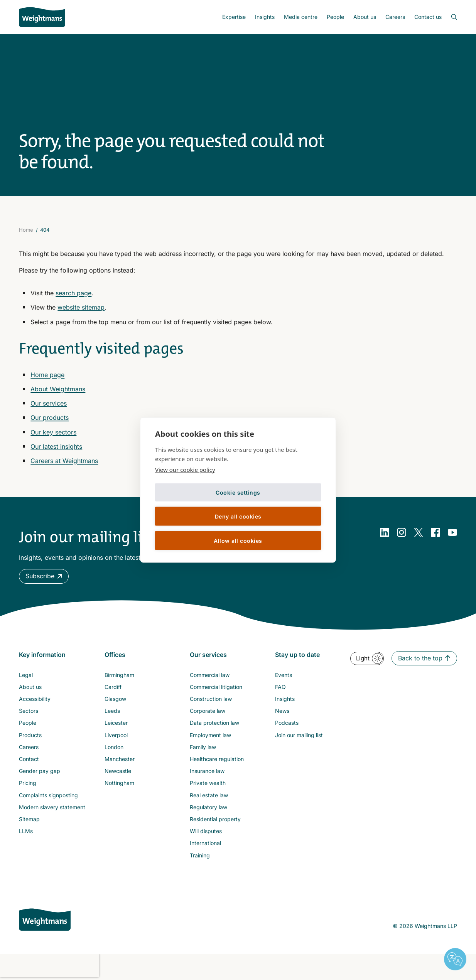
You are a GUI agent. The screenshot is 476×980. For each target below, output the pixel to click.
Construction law (211, 699)
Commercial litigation (216, 687)
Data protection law (214, 723)
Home (26, 230)
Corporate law (208, 711)
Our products (50, 418)
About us (365, 17)
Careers (395, 17)
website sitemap (81, 307)
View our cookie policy (185, 470)
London (114, 747)
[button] (44, 576)
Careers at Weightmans (64, 461)
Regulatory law (208, 807)
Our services (49, 403)
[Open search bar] (449, 17)
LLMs (26, 831)
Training (200, 855)
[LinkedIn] (385, 532)
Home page (47, 375)
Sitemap (29, 819)
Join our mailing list (299, 735)
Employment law (210, 735)
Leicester (116, 723)
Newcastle (118, 771)
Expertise (234, 17)
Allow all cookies (238, 540)
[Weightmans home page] (45, 919)
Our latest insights (56, 446)
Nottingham (119, 783)
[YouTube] (452, 532)
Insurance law (207, 771)
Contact (29, 759)
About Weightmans (58, 389)
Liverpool (116, 735)
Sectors (29, 711)
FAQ (280, 687)
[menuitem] (234, 17)
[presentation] (49, 965)
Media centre (301, 17)
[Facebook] (435, 532)
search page (73, 293)
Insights (265, 17)
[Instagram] (402, 532)
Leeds (112, 711)
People (335, 17)
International (205, 843)
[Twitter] (419, 532)
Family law (203, 747)
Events (284, 675)
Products (30, 735)
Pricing (28, 783)
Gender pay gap (40, 771)
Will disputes (206, 831)
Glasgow (115, 699)
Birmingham (119, 675)
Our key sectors (53, 432)
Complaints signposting (48, 795)
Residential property (215, 819)
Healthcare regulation (217, 759)
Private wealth (208, 783)
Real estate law (209, 795)
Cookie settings (238, 492)
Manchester (120, 759)
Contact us (428, 17)
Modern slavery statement (52, 807)
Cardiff (113, 687)
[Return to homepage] (42, 17)
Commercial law (210, 675)
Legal (26, 675)
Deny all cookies (238, 516)
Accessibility (35, 699)
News (282, 711)
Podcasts (287, 723)
